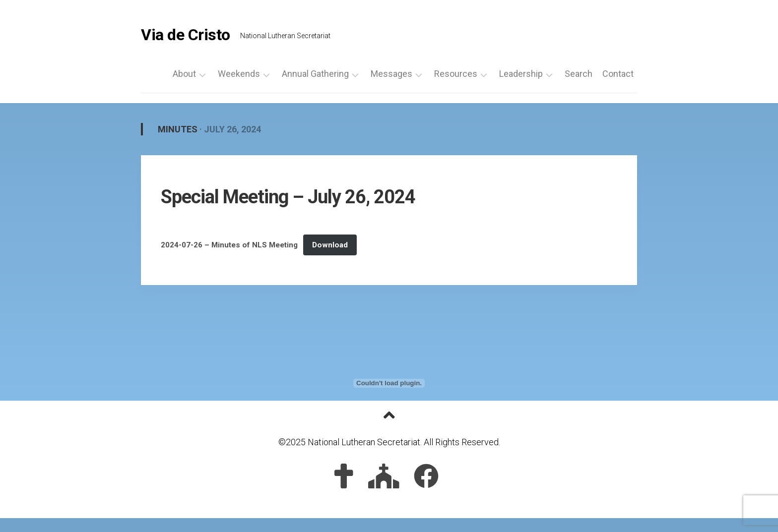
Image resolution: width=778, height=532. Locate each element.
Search (579, 74)
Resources (456, 74)
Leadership (521, 74)
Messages (391, 74)
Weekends (239, 74)
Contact (618, 74)
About (184, 74)
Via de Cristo (186, 35)
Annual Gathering (315, 74)
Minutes (178, 129)
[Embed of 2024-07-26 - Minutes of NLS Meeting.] (389, 383)
